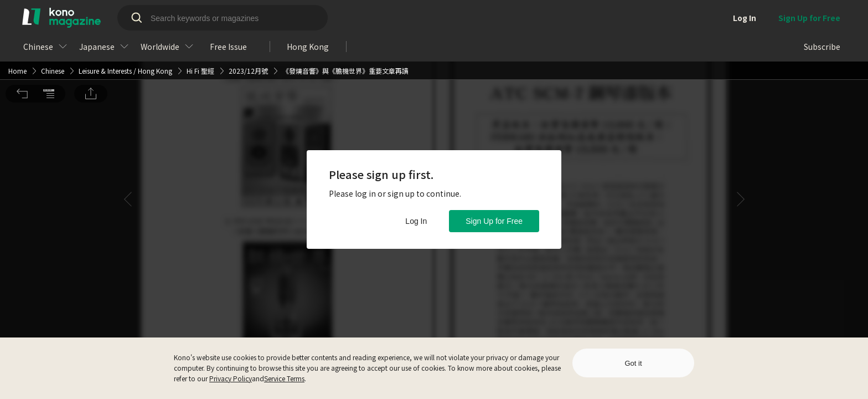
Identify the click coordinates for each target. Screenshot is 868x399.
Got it (633, 363)
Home (17, 15)
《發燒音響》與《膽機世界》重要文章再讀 (345, 15)
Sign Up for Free (494, 221)
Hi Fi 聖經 (200, 15)
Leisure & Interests (105, 15)
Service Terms (284, 378)
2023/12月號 (248, 15)
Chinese (53, 15)
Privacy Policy (231, 378)
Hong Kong (155, 15)
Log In (416, 221)
